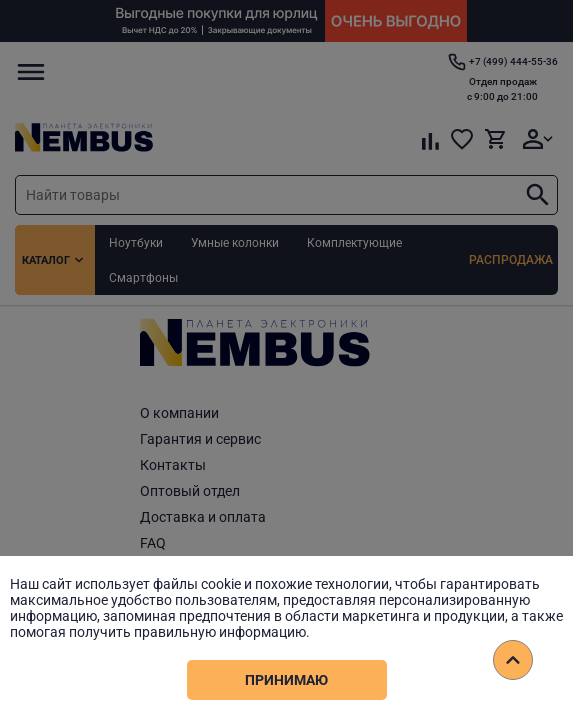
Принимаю (286, 680)
